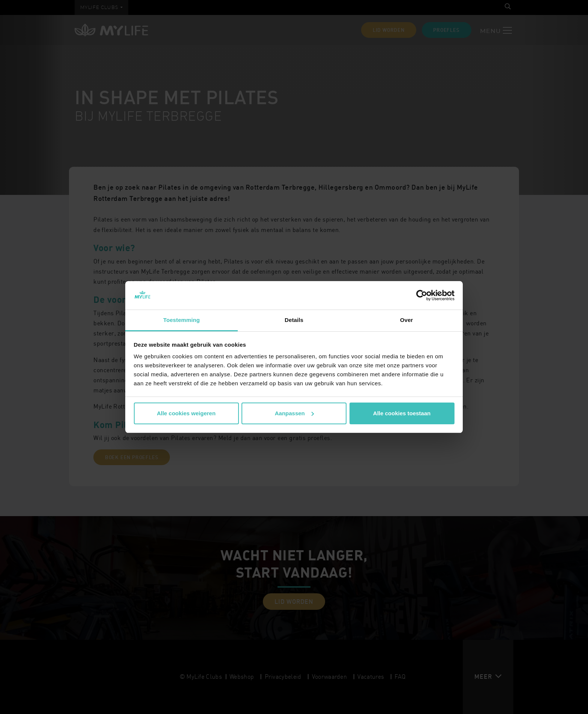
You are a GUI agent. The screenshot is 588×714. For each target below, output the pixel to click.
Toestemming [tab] (181, 320)
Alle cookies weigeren (186, 413)
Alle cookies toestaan (402, 413)
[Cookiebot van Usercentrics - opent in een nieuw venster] (422, 295)
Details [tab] (294, 320)
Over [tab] (407, 320)
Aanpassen (294, 413)
